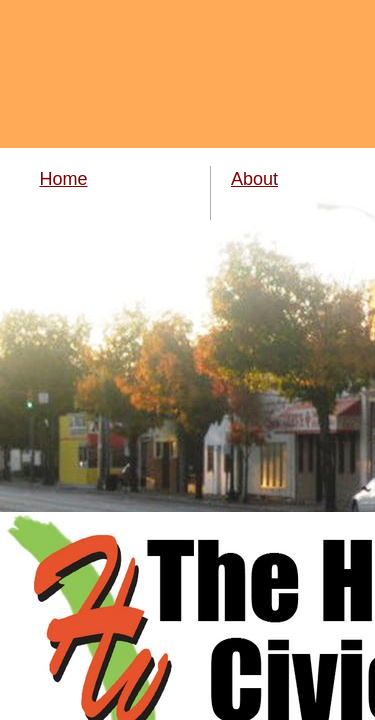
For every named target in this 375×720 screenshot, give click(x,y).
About (254, 179)
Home (64, 179)
